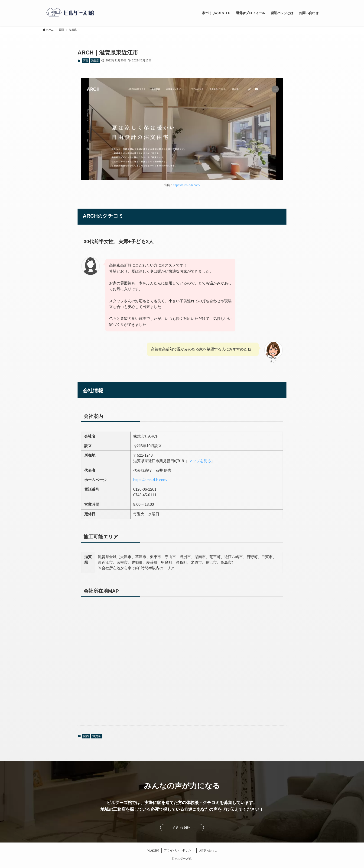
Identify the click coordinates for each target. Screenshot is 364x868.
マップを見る (200, 461)
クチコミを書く (182, 829)
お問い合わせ (208, 854)
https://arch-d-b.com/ (187, 185)
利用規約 (153, 854)
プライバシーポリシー (179, 854)
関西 (85, 60)
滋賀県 (95, 60)
